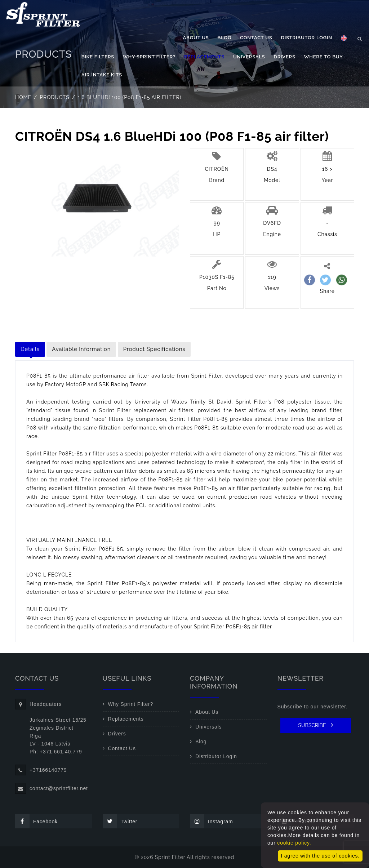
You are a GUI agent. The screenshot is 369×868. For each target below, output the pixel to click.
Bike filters (98, 57)
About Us (196, 38)
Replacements (204, 57)
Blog (224, 38)
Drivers (285, 57)
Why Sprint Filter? (149, 57)
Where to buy (324, 57)
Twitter (120, 821)
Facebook (36, 821)
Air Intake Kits (102, 75)
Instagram (211, 821)
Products (55, 97)
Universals (249, 57)
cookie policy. (294, 843)
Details (30, 349)
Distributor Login (307, 38)
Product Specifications (154, 349)
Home (23, 97)
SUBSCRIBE (315, 725)
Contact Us (256, 38)
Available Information (81, 349)
